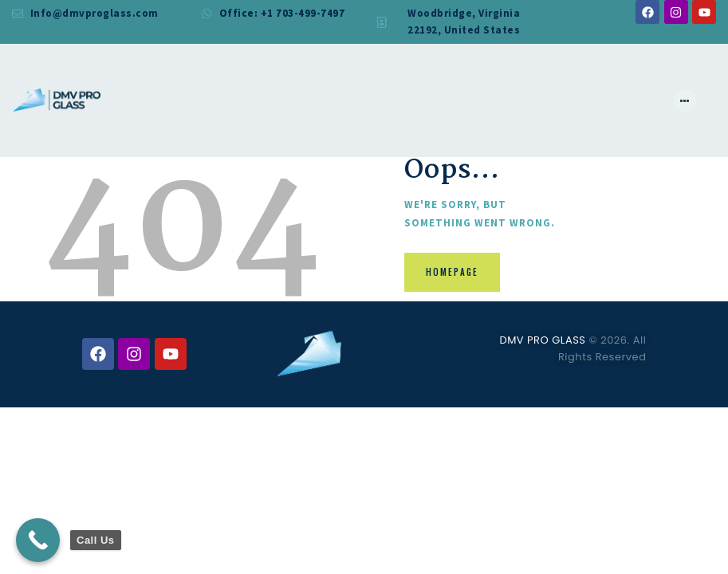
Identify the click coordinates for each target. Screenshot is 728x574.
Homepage (453, 273)
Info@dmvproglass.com (94, 13)
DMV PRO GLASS (542, 340)
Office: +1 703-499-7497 (282, 13)
